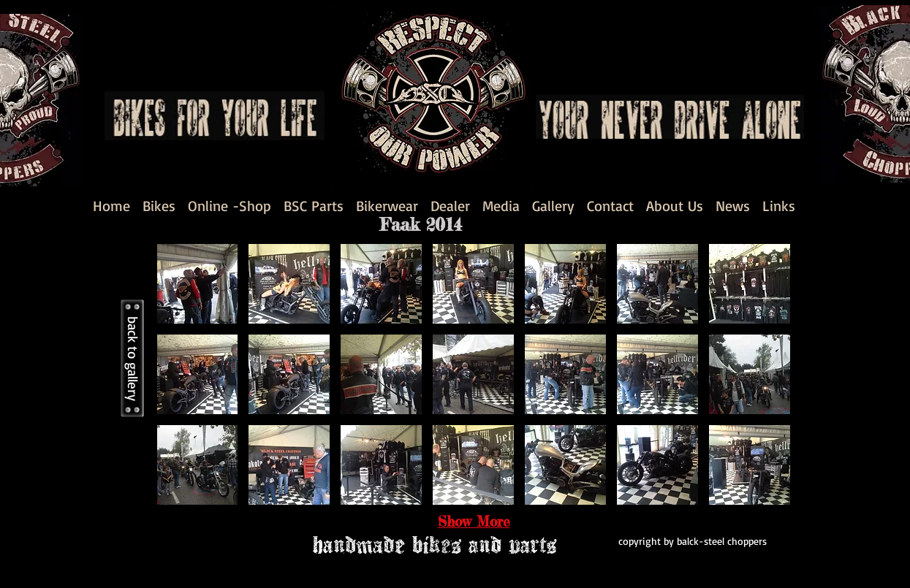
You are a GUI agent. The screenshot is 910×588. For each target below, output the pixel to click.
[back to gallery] (132, 359)
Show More (474, 522)
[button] (198, 284)
